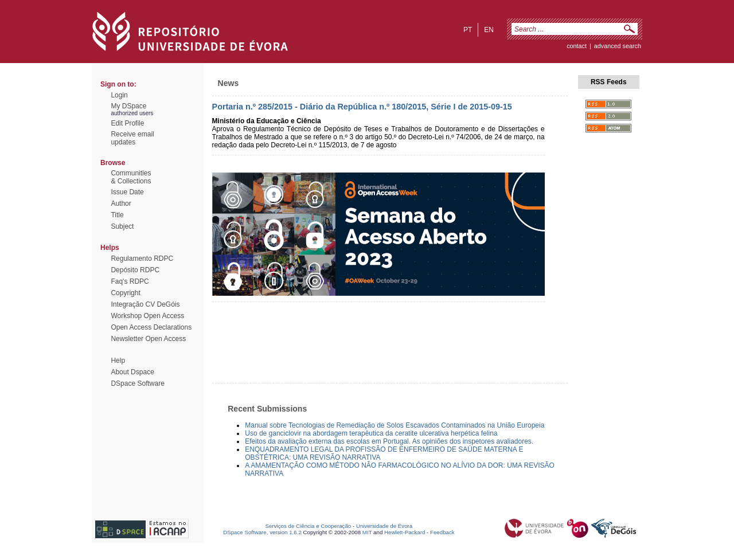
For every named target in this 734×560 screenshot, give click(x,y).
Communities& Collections (131, 177)
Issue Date (127, 192)
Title (117, 215)
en (489, 30)
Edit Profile (127, 123)
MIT (367, 532)
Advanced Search (618, 46)
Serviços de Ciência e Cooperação (309, 526)
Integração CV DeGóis (145, 304)
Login (119, 95)
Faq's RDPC (130, 281)
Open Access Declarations (151, 327)
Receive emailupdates (132, 138)
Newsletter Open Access (148, 339)
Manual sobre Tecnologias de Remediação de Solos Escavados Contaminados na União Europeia (395, 425)
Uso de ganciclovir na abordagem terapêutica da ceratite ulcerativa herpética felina (371, 433)
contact (577, 46)
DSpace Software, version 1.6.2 (262, 532)
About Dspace (132, 372)
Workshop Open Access (147, 316)
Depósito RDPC (135, 270)
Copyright (125, 293)
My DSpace (128, 106)
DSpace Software (137, 383)
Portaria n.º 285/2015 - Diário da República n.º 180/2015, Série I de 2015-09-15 (362, 107)
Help (118, 361)
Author (121, 203)
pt (468, 30)
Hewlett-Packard (405, 532)
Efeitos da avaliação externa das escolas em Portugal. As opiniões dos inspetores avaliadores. (389, 441)
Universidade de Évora (384, 526)
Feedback (442, 532)
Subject (122, 226)
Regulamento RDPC (142, 259)
